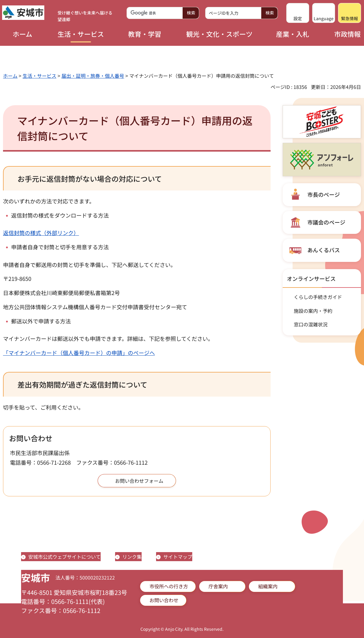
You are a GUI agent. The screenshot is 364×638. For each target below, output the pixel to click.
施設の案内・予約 (313, 311)
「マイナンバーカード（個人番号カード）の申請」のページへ (79, 353)
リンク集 (132, 557)
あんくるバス (324, 250)
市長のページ (324, 194)
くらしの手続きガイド (318, 297)
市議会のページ (326, 222)
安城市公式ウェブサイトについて (64, 557)
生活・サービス (39, 76)
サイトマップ (178, 557)
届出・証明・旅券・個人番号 (93, 76)
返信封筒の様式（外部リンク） (41, 233)
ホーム (10, 76)
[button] (298, 13)
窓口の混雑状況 (311, 324)
